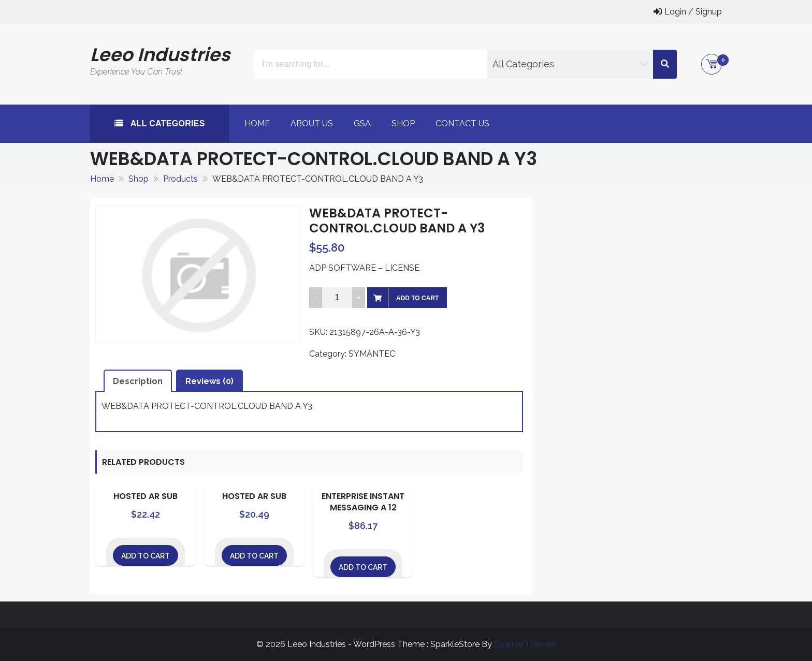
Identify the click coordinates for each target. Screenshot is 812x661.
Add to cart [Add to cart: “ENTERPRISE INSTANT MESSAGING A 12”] (363, 567)
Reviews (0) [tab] (209, 381)
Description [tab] (138, 381)
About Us (312, 123)
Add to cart (417, 298)
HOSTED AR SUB (146, 496)
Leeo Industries (160, 55)
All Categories (166, 123)
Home (257, 123)
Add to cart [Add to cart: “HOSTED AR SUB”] (146, 556)
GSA (362, 123)
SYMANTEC (372, 354)
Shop (403, 123)
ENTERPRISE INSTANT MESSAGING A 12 (363, 502)
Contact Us (462, 123)
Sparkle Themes (525, 644)
